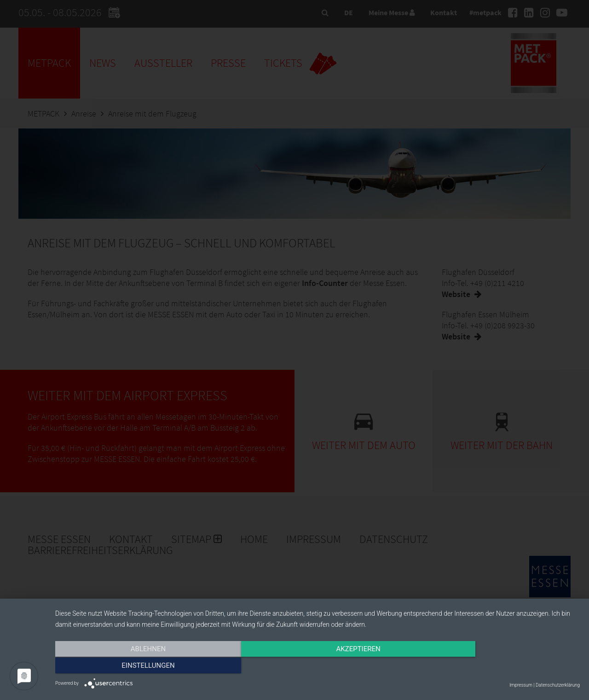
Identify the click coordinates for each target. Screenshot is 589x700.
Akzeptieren (318, 666)
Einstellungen (501, 666)
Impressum (521, 685)
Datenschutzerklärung (558, 685)
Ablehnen (134, 666)
